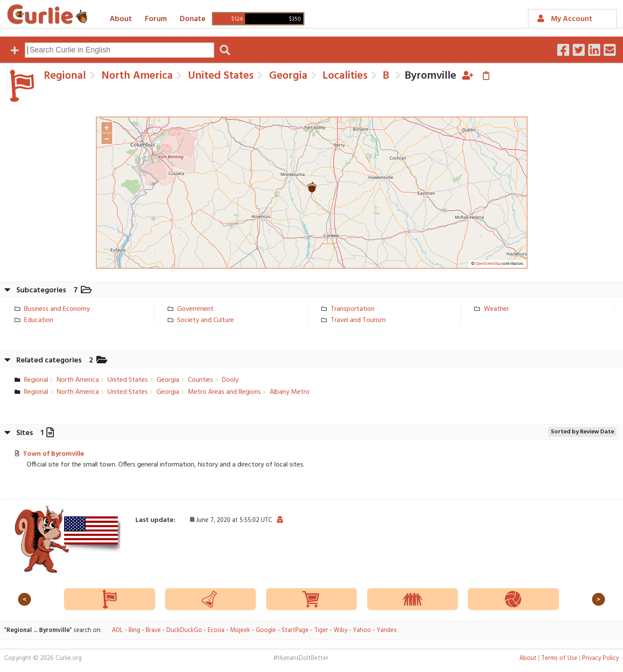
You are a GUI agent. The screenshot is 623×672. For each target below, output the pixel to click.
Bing (134, 631)
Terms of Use (559, 658)
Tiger (321, 631)
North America (136, 76)
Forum (156, 19)
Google (266, 631)
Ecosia (216, 631)
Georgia (287, 76)
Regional (65, 76)
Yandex (387, 631)
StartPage (295, 631)
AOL (117, 631)
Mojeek (240, 631)
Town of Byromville (54, 454)
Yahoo (362, 631)
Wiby (341, 631)
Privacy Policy (600, 658)
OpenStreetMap (488, 264)
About (121, 19)
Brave (153, 631)
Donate (193, 19)
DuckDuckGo (184, 631)
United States (219, 76)
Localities (344, 76)
